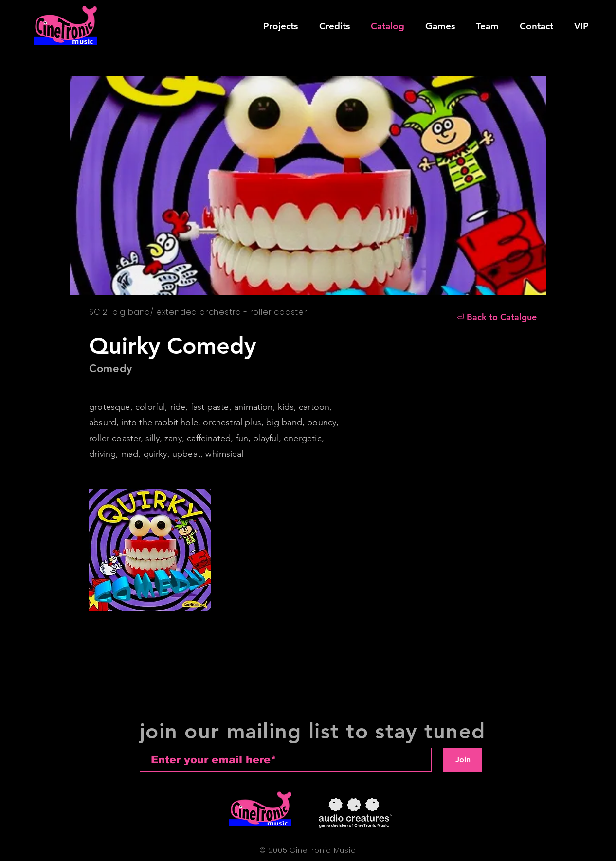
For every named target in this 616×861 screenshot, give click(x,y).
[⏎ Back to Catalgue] (497, 317)
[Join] (463, 760)
